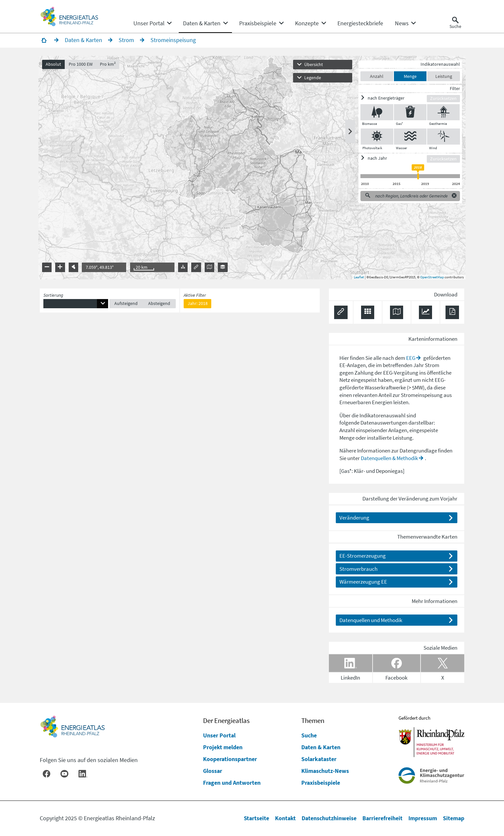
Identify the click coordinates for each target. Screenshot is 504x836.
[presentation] (252, 169)
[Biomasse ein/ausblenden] (375, 114)
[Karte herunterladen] (397, 314)
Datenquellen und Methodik (371, 621)
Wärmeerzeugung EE (363, 583)
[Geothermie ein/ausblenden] (442, 114)
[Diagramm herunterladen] (426, 314)
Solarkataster (319, 759)
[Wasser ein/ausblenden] (409, 138)
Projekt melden (223, 747)
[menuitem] (149, 23)
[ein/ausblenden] (392, 99)
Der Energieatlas (226, 721)
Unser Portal (219, 735)
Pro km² (109, 66)
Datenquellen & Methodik (389, 459)
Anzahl (375, 78)
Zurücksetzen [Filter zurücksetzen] (442, 100)
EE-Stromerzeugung (363, 557)
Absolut (55, 66)
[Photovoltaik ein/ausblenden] (375, 138)
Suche (309, 735)
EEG (411, 359)
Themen (313, 721)
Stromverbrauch (358, 570)
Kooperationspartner (230, 759)
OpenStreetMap (431, 278)
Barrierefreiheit (382, 818)
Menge (409, 78)
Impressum (423, 818)
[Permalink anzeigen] (341, 314)
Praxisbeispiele (321, 783)
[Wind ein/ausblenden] (442, 138)
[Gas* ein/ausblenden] (409, 114)
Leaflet (358, 278)
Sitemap (454, 818)
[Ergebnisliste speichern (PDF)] (452, 314)
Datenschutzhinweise (329, 818)
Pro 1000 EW (82, 66)
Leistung (442, 78)
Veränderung (354, 519)
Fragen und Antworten (232, 783)
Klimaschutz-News (325, 771)
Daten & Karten (321, 747)
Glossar (213, 771)
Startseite (256, 818)
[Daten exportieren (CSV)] (368, 314)
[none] (152, 23)
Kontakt (285, 818)
